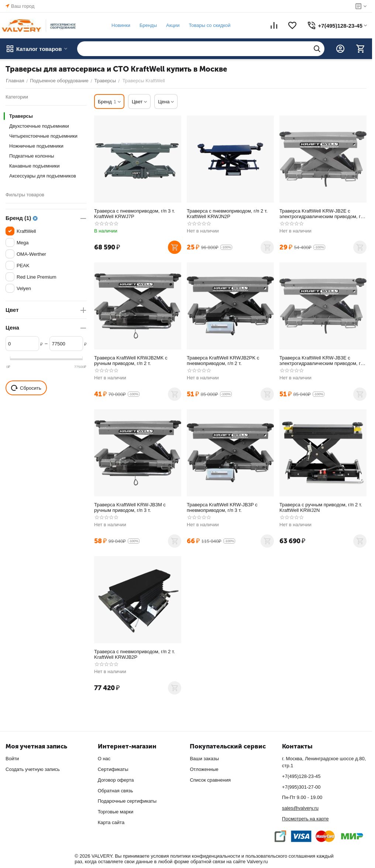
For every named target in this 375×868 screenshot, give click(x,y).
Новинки (121, 25)
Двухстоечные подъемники (39, 126)
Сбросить (26, 388)
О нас (104, 759)
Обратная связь (116, 791)
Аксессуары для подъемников (43, 176)
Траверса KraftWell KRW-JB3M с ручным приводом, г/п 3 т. (130, 507)
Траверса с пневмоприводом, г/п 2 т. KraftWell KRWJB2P (135, 654)
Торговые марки (116, 812)
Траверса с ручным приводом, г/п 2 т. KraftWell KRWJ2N (321, 507)
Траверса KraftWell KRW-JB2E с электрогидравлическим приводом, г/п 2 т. (322, 214)
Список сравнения (210, 780)
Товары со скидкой (209, 25)
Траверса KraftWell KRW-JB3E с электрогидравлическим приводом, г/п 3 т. (322, 361)
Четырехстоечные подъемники (43, 136)
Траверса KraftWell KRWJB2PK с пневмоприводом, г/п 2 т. (223, 361)
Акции (172, 25)
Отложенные (204, 769)
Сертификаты (113, 769)
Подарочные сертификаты (127, 801)
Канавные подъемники (34, 166)
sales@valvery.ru (300, 808)
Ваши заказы (204, 759)
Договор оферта (116, 780)
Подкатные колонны (32, 156)
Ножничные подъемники (36, 146)
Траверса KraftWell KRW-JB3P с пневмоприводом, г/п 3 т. (222, 507)
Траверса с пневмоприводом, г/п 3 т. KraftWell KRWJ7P (135, 214)
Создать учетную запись (33, 769)
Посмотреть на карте (305, 819)
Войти (12, 759)
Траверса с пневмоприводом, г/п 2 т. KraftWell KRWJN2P (227, 214)
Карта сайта (111, 822)
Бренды (148, 25)
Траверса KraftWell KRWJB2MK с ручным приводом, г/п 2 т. (131, 361)
